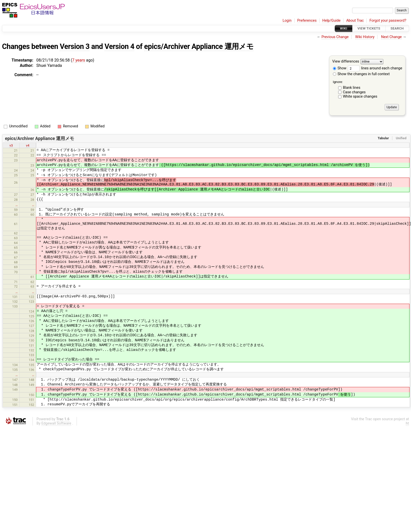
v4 (28, 145)
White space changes (360, 96)
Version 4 (119, 46)
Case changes (354, 92)
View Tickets (369, 28)
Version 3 (75, 46)
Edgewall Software (56, 423)
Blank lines (352, 88)
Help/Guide (331, 21)
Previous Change (335, 37)
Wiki (344, 28)
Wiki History (365, 37)
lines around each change (375, 68)
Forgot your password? (388, 21)
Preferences (307, 21)
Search (397, 28)
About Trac (355, 21)
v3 (11, 145)
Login (287, 21)
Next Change (391, 37)
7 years (78, 60)
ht (407, 423)
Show (340, 68)
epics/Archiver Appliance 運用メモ (199, 46)
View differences (346, 62)
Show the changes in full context (361, 74)
